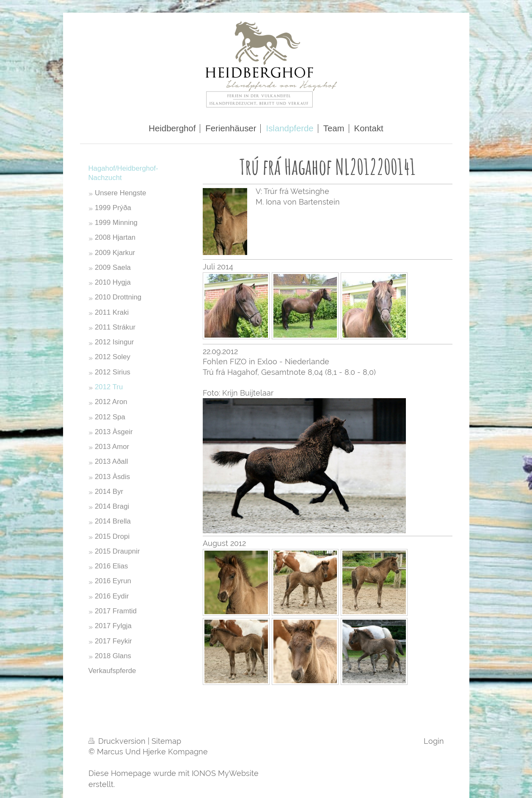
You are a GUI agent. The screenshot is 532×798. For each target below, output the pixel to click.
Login (434, 741)
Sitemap (166, 741)
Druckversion (118, 741)
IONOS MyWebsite (225, 773)
